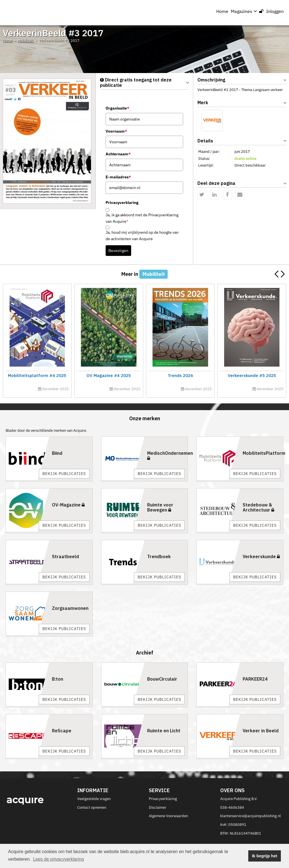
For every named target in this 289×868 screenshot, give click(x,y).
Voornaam (116, 131)
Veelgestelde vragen (94, 799)
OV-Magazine (68, 505)
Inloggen (271, 11)
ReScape (62, 731)
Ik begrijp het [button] (265, 856)
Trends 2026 (180, 375)
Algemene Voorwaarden (168, 816)
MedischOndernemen (170, 455)
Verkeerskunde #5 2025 (252, 375)
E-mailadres (118, 177)
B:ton (58, 679)
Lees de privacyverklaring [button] (58, 859)
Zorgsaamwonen (70, 608)
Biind (57, 453)
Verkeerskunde (261, 556)
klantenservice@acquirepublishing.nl (251, 816)
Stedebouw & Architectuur (258, 507)
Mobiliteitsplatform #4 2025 (37, 375)
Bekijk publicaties (64, 474)
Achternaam (118, 154)
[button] (282, 274)
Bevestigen (118, 251)
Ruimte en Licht (164, 731)
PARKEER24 (255, 679)
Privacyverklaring (163, 799)
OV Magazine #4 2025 (109, 375)
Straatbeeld (65, 556)
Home (222, 11)
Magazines (244, 11)
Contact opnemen (92, 807)
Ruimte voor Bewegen (160, 507)
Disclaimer (158, 807)
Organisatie (117, 108)
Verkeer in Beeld (261, 731)
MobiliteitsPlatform (264, 453)
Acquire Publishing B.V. (239, 799)
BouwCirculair (162, 679)
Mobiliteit (26, 41)
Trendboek (159, 556)
